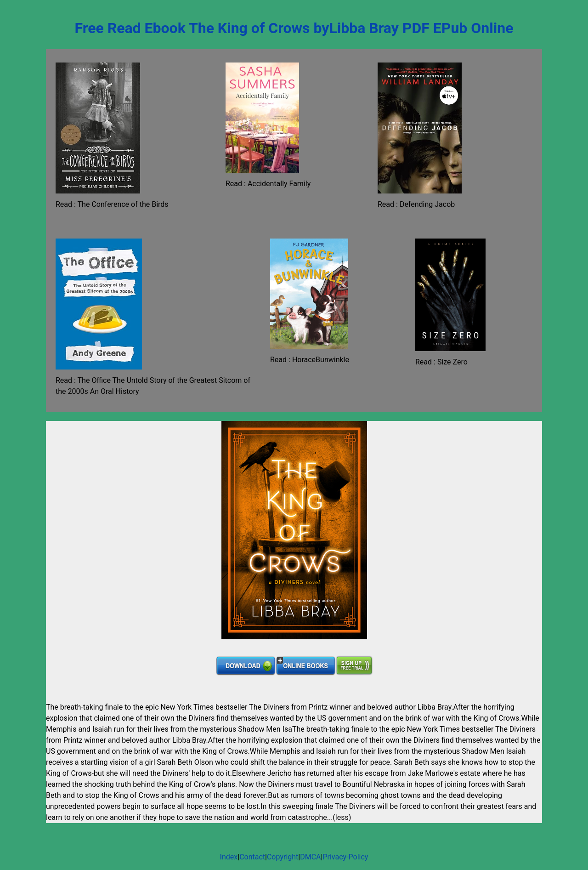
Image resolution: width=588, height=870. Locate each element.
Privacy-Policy (345, 857)
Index (229, 857)
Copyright (283, 857)
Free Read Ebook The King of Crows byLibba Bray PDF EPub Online (294, 28)
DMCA (310, 857)
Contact (252, 857)
